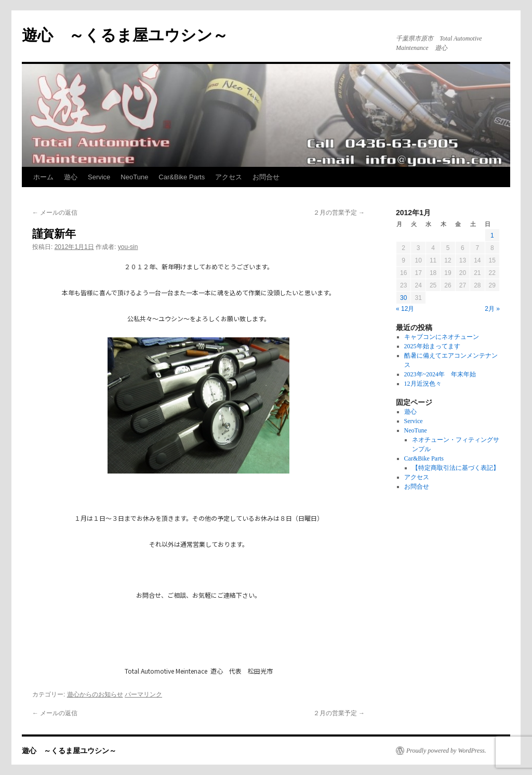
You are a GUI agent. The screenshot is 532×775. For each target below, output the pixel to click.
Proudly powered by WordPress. (446, 751)
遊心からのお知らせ (95, 694)
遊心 (71, 177)
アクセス (229, 177)
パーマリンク (143, 694)
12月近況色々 (423, 384)
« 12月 (405, 309)
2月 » (492, 309)
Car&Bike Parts (182, 177)
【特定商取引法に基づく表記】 (456, 468)
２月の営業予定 (339, 213)
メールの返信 (55, 213)
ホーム (43, 177)
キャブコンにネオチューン (442, 337)
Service (99, 177)
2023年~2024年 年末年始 (440, 374)
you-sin (128, 247)
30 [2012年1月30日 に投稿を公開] (403, 298)
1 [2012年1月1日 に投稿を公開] (492, 235)
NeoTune (134, 177)
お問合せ (266, 177)
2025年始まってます (432, 346)
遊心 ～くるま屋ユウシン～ (125, 35)
